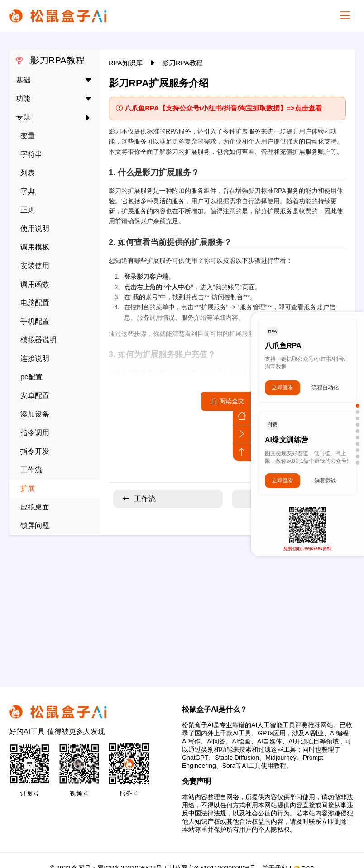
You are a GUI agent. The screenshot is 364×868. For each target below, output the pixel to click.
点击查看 (308, 108)
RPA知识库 (127, 63)
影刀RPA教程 (182, 63)
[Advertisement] (182, 605)
